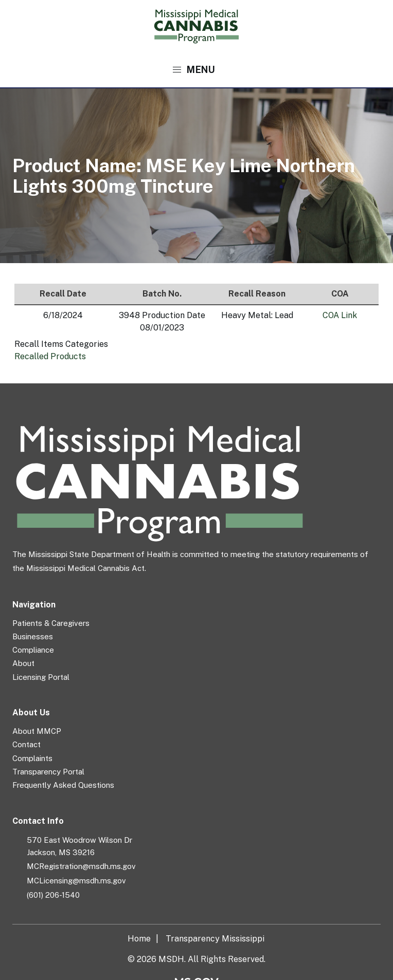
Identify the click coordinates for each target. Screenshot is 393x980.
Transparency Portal (48, 772)
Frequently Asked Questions (63, 785)
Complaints (32, 758)
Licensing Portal (41, 677)
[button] (197, 70)
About (23, 663)
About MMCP (37, 731)
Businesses (33, 636)
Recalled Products (50, 356)
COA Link (340, 315)
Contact (26, 744)
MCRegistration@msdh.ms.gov (81, 866)
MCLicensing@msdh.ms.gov (76, 881)
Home (139, 939)
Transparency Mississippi (215, 939)
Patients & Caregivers (51, 623)
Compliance (33, 650)
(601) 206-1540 (53, 895)
